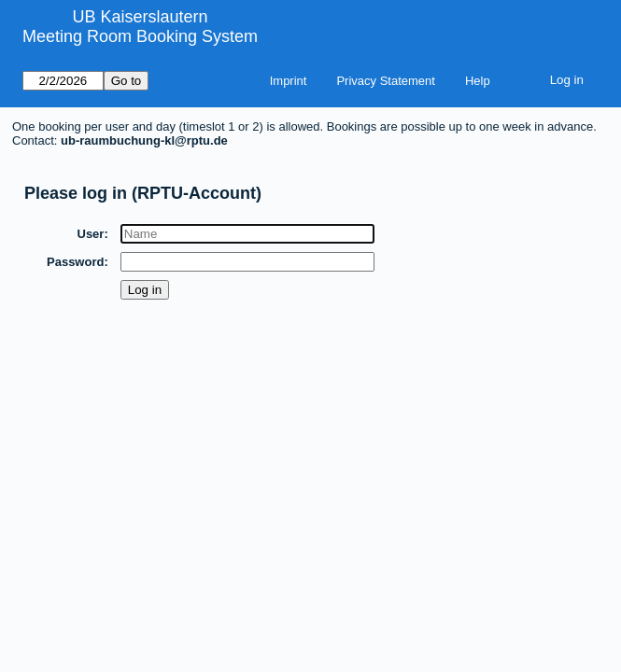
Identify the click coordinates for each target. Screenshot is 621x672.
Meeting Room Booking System (140, 36)
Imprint (289, 81)
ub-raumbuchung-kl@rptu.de (144, 140)
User (91, 234)
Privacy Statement (386, 81)
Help (478, 81)
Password (76, 262)
